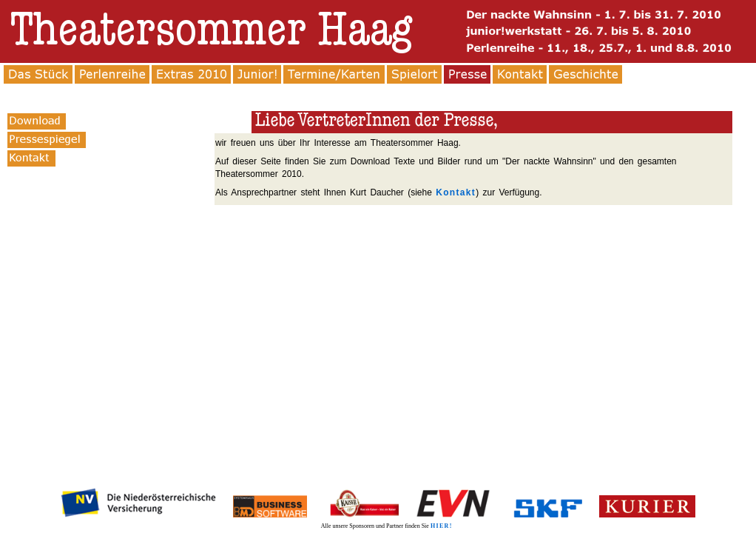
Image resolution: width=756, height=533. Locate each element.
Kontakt (456, 192)
